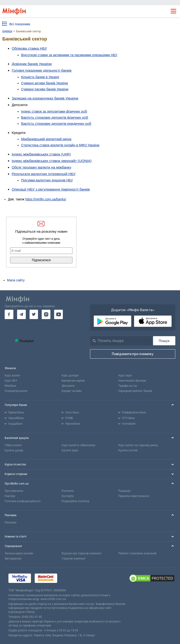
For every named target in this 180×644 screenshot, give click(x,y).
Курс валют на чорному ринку (138, 445)
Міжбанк (10, 386)
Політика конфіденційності (23, 501)
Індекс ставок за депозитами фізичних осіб (54, 111)
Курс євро (125, 375)
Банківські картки (73, 381)
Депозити (68, 386)
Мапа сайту (16, 280)
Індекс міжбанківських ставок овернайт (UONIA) (52, 161)
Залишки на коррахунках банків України (45, 98)
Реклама (11, 523)
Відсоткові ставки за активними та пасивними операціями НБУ (69, 55)
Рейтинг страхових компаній (137, 553)
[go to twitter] (34, 314)
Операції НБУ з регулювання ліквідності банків (51, 189)
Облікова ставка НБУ (29, 48)
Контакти (68, 491)
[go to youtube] (58, 314)
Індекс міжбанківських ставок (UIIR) (41, 154)
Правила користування (134, 496)
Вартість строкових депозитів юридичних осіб (56, 124)
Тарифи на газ (128, 386)
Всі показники (20, 24)
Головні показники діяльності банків (42, 70)
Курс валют (12, 375)
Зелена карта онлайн (19, 553)
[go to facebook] (9, 314)
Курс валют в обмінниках (79, 445)
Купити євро (70, 450)
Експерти (68, 496)
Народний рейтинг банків (135, 391)
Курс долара (70, 375)
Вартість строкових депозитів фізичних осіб (55, 118)
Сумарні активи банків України (45, 83)
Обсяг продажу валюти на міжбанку (41, 167)
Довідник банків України (32, 64)
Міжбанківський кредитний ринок (46, 139)
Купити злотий (128, 450)
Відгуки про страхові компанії (81, 553)
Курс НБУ (11, 381)
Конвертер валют (16, 391)
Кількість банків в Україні (40, 77)
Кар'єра (10, 496)
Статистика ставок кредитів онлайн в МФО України (60, 145)
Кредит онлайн (72, 391)
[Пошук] (164, 341)
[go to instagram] (46, 314)
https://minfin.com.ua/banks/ (46, 199)
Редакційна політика (75, 501)
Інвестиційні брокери (132, 381)
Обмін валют (13, 445)
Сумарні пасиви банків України (45, 89)
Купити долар (14, 450)
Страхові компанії (73, 559)
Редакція (124, 491)
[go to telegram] (21, 314)
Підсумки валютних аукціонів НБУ (47, 180)
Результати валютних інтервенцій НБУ (44, 174)
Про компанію (14, 491)
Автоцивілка (13, 559)
